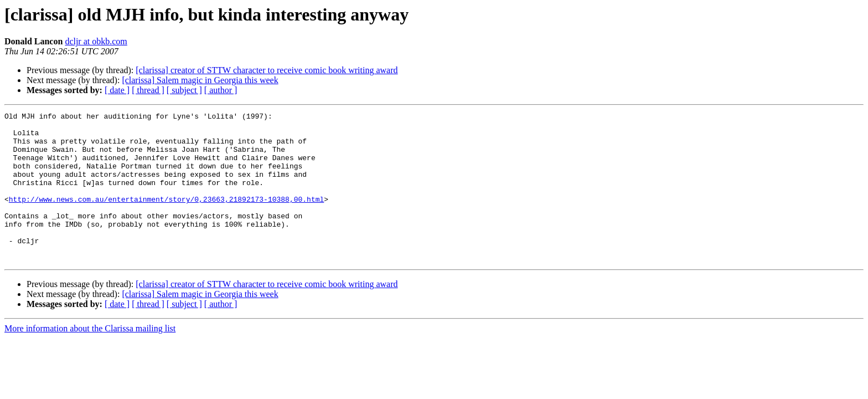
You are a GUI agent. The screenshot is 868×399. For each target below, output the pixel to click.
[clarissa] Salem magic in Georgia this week (200, 80)
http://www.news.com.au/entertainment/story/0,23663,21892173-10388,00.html (166, 217)
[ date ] (117, 90)
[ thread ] (148, 90)
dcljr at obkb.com (96, 41)
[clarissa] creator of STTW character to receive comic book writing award (267, 70)
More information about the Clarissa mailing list (90, 358)
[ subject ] (184, 90)
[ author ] (221, 90)
